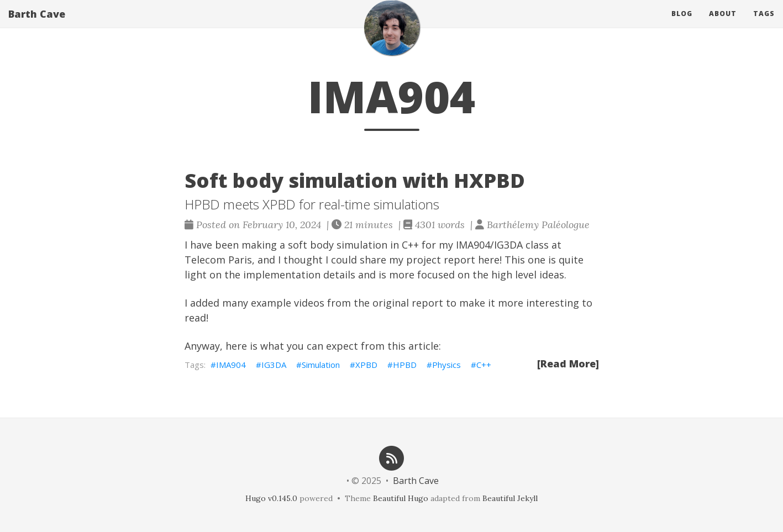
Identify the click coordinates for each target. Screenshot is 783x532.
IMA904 (231, 365)
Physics (446, 365)
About (723, 25)
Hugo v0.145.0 (271, 498)
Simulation (321, 365)
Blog (682, 25)
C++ (484, 365)
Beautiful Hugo (401, 498)
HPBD (405, 365)
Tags (764, 25)
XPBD (366, 365)
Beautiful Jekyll (510, 498)
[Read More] (568, 364)
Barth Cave (37, 25)
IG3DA (274, 365)
